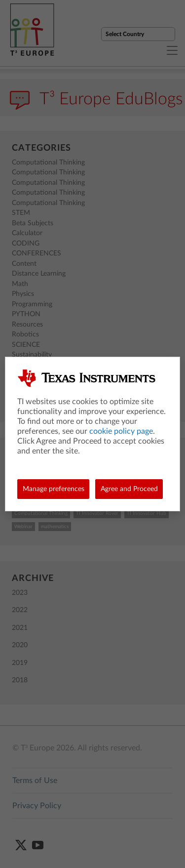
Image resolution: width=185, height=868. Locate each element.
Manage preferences (54, 489)
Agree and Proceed (129, 489)
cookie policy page (121, 431)
